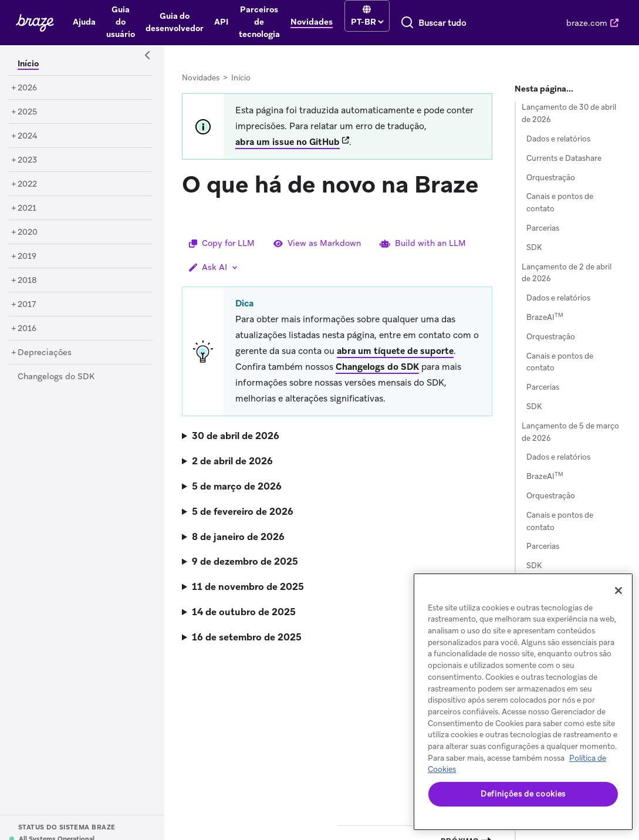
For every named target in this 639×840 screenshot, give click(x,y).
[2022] (27, 184)
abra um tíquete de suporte (395, 351)
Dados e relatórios (558, 139)
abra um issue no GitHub (288, 142)
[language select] (367, 22)
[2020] (28, 232)
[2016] (27, 329)
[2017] (27, 305)
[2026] (27, 88)
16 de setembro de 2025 (247, 637)
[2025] (27, 112)
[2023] (27, 160)
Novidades (201, 78)
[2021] (27, 208)
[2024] (28, 136)
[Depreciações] (45, 353)
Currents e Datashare (564, 158)
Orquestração (551, 178)
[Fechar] (618, 591)
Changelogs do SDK (377, 367)
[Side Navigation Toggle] (148, 56)
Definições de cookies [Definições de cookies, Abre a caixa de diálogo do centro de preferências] (523, 794)
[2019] (27, 257)
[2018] (27, 281)
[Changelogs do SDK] (56, 377)
